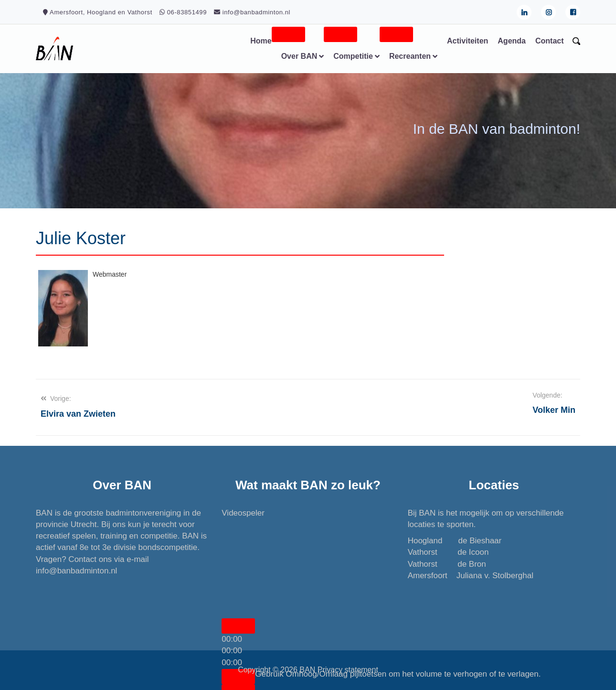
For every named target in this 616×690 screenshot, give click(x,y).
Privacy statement (348, 670)
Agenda (512, 41)
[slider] (232, 651)
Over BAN (299, 56)
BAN (307, 670)
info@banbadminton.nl (76, 571)
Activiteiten (467, 41)
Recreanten (410, 56)
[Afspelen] (238, 626)
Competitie (353, 56)
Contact (550, 41)
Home (261, 41)
